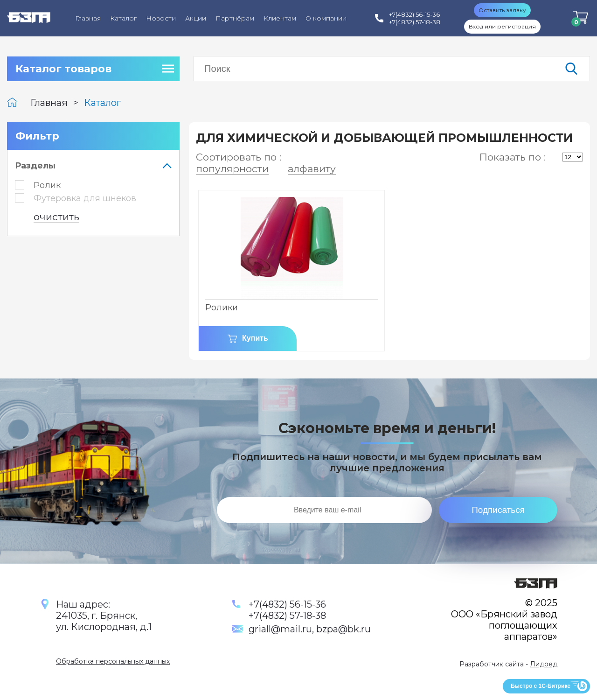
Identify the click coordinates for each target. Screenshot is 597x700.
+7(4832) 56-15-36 (287, 604)
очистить (56, 217)
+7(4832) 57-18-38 (287, 616)
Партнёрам (235, 18)
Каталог (123, 18)
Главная (88, 18)
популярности (232, 169)
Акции (196, 18)
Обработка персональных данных (113, 661)
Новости (161, 18)
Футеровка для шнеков (76, 198)
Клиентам (280, 18)
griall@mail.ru (280, 629)
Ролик (38, 185)
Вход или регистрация (502, 26)
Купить (255, 338)
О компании (326, 18)
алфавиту (312, 169)
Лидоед (544, 664)
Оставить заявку (502, 10)
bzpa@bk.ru (344, 629)
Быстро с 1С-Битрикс (541, 686)
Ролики (222, 308)
